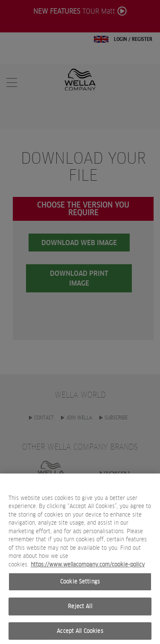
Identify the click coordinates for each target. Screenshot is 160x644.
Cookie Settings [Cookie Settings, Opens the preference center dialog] (80, 585)
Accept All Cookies (80, 634)
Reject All (80, 610)
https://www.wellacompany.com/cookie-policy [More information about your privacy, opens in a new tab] (88, 568)
